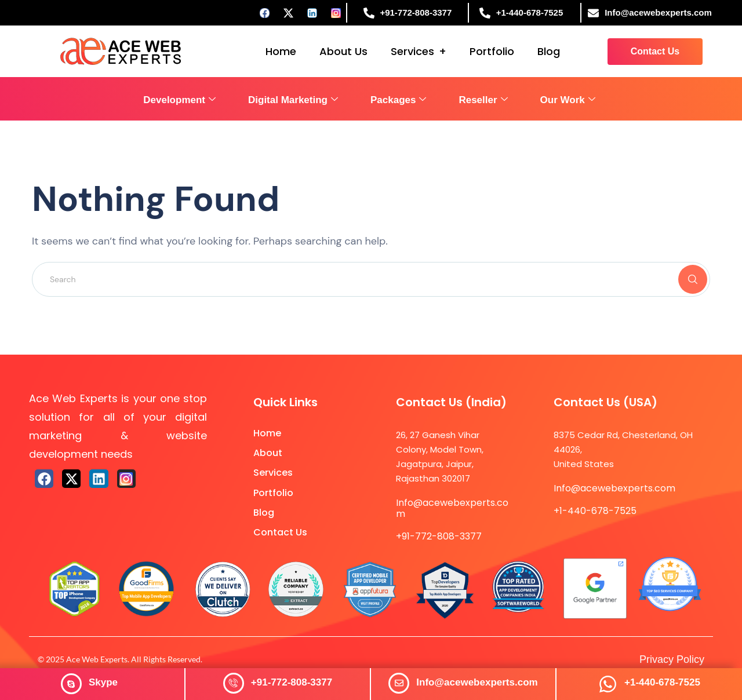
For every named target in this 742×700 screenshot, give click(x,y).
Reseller (483, 100)
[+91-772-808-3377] (234, 683)
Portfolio (492, 51)
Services (412, 51)
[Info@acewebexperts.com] (399, 683)
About (268, 453)
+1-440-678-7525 (662, 682)
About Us (343, 51)
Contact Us (280, 532)
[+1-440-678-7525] (608, 684)
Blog (549, 51)
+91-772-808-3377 (292, 682)
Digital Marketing (293, 100)
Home (281, 51)
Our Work (568, 100)
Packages (398, 100)
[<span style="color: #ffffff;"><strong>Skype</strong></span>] (71, 684)
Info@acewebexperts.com (477, 682)
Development (179, 100)
